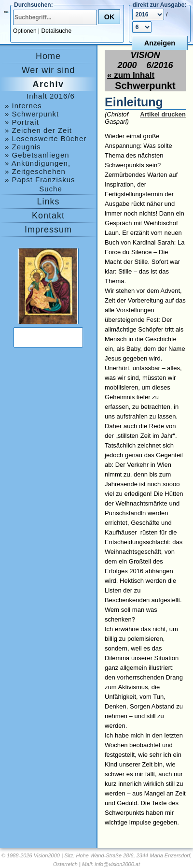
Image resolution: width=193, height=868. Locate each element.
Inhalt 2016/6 (51, 96)
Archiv (48, 84)
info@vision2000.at (117, 864)
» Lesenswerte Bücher (46, 138)
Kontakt (48, 216)
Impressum (48, 230)
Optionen (25, 31)
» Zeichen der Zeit (38, 130)
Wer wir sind (48, 70)
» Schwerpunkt (32, 114)
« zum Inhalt (131, 75)
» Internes (23, 106)
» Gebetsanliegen (37, 155)
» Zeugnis (23, 147)
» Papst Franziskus (40, 180)
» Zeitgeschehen (35, 171)
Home (48, 56)
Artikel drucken (163, 114)
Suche (51, 189)
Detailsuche (57, 31)
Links (48, 202)
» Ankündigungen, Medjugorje (38, 163)
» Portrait (22, 122)
